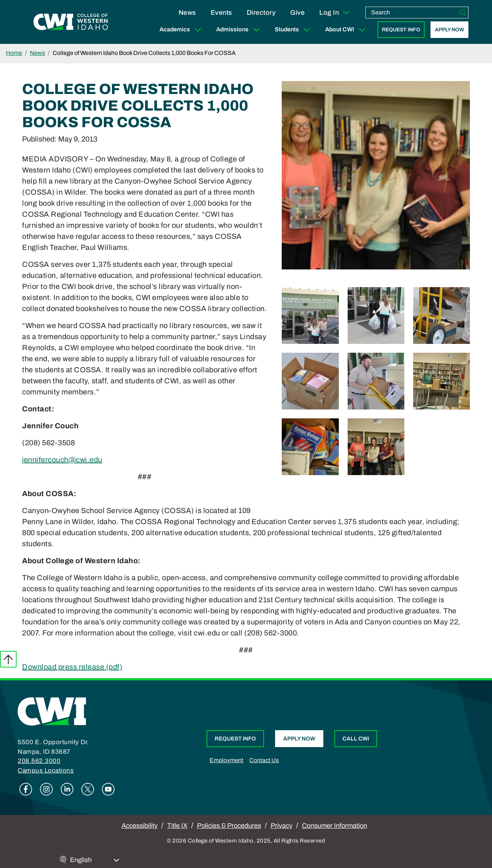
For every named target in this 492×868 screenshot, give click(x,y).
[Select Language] (95, 860)
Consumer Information (335, 826)
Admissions (240, 30)
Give (297, 13)
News (187, 13)
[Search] (463, 13)
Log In (335, 13)
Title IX (177, 826)
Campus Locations (46, 771)
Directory (261, 13)
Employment (226, 760)
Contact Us (264, 760)
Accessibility (140, 826)
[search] (412, 13)
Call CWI (356, 739)
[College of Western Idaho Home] (71, 22)
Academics (182, 30)
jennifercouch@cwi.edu (62, 460)
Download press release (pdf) (72, 667)
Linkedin (67, 789)
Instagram (46, 789)
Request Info (401, 30)
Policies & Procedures (229, 826)
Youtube (108, 789)
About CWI (347, 30)
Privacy (282, 826)
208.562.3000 (39, 761)
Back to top (8, 659)
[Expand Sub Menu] (198, 30)
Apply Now (449, 30)
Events (221, 13)
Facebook (26, 789)
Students (294, 30)
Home (14, 53)
